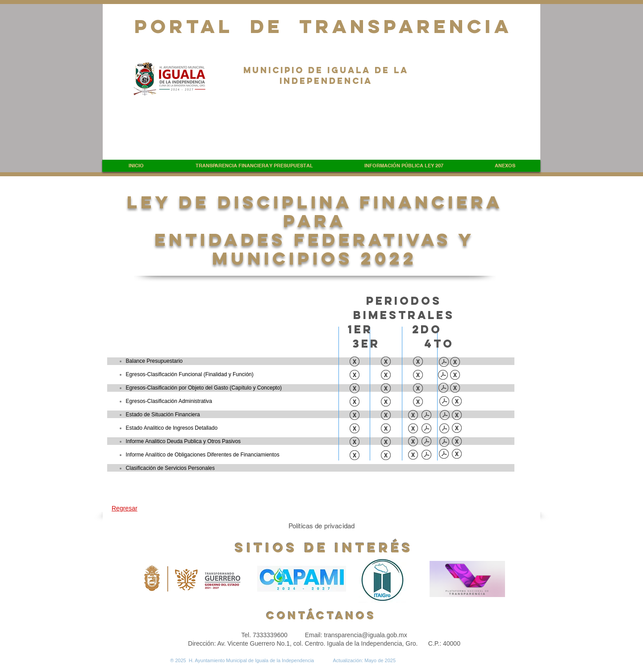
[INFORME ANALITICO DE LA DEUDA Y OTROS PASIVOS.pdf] (444, 443)
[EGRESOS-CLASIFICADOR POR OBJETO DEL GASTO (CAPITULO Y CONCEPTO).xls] (386, 389)
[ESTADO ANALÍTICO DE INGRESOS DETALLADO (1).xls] (386, 429)
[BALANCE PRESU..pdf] (444, 363)
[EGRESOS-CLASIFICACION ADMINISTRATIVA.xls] (355, 402)
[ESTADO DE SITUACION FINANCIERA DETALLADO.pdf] (426, 416)
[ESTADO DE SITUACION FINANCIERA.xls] (355, 416)
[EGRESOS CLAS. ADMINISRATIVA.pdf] (444, 402)
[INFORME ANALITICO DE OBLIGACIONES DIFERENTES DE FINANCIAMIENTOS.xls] (355, 456)
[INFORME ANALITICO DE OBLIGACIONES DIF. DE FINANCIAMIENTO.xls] (413, 456)
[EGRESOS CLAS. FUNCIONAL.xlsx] (455, 376)
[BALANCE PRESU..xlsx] (455, 363)
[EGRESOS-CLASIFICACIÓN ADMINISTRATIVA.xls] (386, 402)
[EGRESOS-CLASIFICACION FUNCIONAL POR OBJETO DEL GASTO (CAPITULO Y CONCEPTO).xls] (418, 389)
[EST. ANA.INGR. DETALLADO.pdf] (444, 429)
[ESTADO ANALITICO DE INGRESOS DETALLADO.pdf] (426, 429)
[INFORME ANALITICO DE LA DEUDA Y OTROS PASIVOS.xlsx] (457, 442)
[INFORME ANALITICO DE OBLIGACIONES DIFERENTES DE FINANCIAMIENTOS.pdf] (444, 455)
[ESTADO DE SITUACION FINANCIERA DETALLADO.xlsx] (457, 416)
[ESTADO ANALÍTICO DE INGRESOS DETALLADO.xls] (355, 429)
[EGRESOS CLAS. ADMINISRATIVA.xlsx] (457, 402)
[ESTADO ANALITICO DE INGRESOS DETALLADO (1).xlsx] (413, 429)
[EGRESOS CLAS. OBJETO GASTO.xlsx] (455, 389)
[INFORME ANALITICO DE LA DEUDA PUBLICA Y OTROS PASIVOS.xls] (413, 442)
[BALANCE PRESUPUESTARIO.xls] (355, 362)
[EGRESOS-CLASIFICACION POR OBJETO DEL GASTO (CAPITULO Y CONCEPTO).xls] (355, 389)
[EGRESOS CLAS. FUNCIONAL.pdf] (443, 376)
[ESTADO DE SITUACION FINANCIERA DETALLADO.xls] (413, 416)
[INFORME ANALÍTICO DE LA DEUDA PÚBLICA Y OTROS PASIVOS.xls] (355, 443)
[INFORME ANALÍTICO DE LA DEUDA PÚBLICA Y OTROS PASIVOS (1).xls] (386, 443)
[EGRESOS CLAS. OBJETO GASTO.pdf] (443, 389)
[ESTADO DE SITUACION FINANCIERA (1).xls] (386, 416)
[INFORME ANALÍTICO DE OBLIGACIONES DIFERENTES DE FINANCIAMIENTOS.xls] (386, 456)
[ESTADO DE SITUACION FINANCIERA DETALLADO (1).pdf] (445, 416)
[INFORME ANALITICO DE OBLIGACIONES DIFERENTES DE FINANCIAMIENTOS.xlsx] (457, 455)
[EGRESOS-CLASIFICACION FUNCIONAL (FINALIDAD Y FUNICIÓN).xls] (355, 376)
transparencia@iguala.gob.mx (366, 635)
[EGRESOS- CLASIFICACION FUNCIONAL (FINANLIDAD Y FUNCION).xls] (418, 376)
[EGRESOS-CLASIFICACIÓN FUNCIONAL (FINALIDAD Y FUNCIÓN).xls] (386, 376)
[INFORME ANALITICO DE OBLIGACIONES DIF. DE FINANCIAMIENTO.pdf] (426, 456)
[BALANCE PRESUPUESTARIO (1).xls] (386, 362)
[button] (254, 166)
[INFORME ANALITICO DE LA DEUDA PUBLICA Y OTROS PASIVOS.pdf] (426, 442)
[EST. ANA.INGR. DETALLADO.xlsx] (457, 429)
